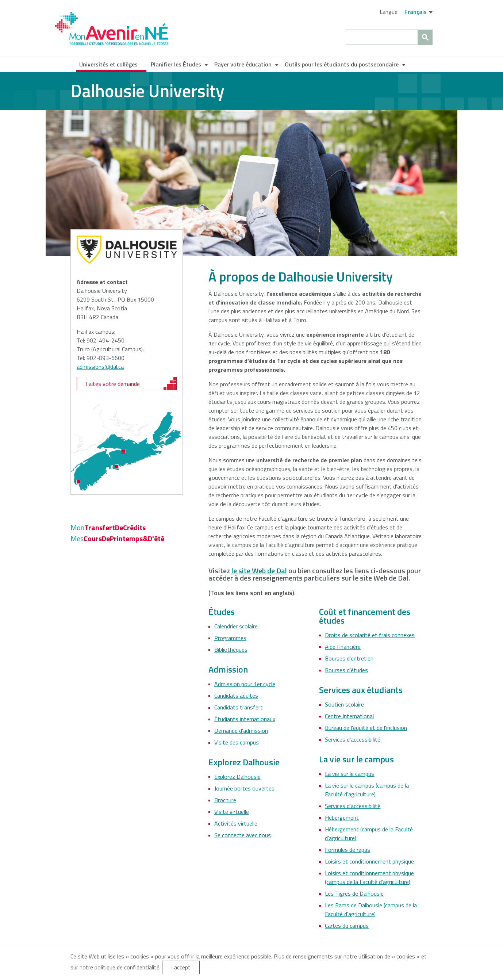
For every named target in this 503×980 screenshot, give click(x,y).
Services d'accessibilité (353, 739)
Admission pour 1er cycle (245, 684)
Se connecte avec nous (243, 835)
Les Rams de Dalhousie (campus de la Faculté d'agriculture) (371, 910)
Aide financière (343, 647)
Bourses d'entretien (349, 658)
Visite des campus (237, 742)
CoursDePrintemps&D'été (117, 538)
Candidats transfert (239, 707)
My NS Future (112, 28)
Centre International (349, 716)
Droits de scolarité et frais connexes (370, 635)
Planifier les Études (176, 64)
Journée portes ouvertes (244, 788)
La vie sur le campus (350, 774)
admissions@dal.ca (100, 367)
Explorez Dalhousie (237, 777)
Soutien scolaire (344, 704)
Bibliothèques (231, 650)
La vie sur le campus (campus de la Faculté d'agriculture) (367, 790)
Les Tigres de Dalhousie (354, 893)
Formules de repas (348, 850)
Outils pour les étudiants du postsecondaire (342, 64)
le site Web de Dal (259, 571)
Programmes (230, 638)
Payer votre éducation (243, 64)
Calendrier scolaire (236, 626)
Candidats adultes (236, 696)
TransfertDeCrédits (108, 527)
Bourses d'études (346, 670)
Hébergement (342, 818)
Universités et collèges (108, 64)
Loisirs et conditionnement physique (369, 861)
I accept (181, 967)
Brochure (225, 800)
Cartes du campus (347, 926)
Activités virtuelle (236, 823)
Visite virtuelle (232, 812)
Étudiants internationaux (245, 719)
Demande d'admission (241, 731)
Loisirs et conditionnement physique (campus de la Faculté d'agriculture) (369, 877)
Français (416, 12)
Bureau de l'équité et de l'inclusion (366, 728)
